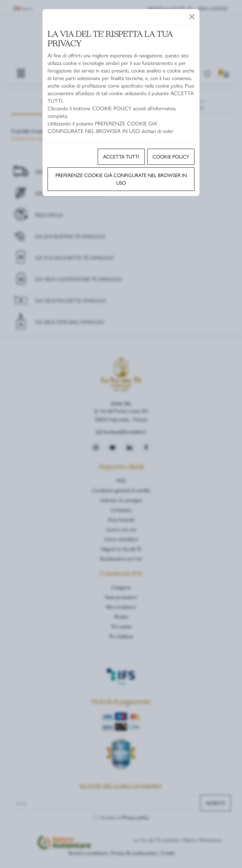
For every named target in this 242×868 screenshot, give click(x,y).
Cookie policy (171, 156)
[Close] (192, 17)
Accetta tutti (121, 156)
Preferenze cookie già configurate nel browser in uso (121, 179)
